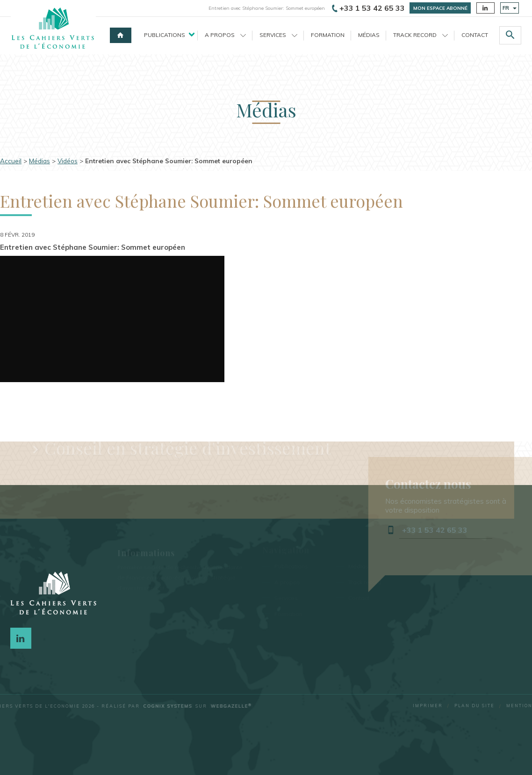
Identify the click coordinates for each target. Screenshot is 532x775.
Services (278, 35)
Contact (475, 35)
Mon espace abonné (440, 8)
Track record (421, 35)
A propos (225, 35)
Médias (369, 35)
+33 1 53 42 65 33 (368, 8)
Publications (165, 35)
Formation (328, 35)
